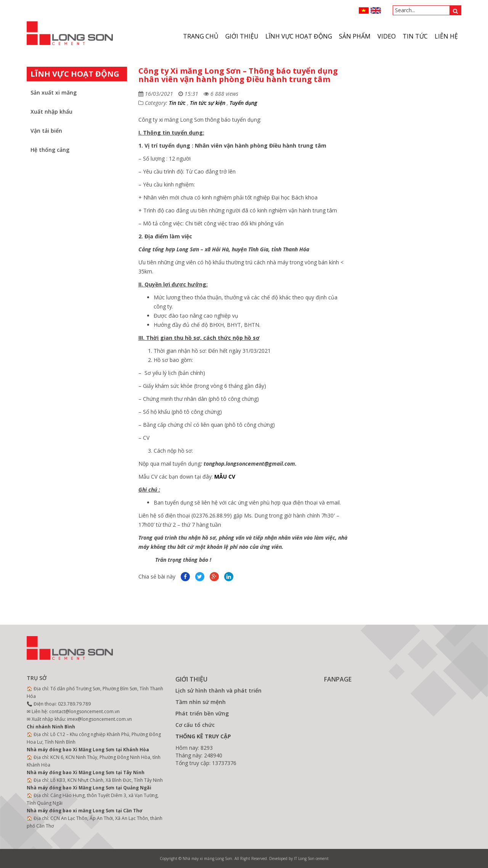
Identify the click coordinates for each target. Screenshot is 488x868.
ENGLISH (376, 10)
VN (364, 10)
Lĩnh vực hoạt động (299, 36)
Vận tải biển (46, 131)
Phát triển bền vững (202, 713)
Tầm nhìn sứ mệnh (201, 702)
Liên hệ (446, 36)
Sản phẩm (355, 36)
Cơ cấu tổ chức (195, 725)
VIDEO (387, 36)
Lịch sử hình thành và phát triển (218, 690)
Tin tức (415, 36)
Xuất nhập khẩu (51, 112)
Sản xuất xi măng (54, 92)
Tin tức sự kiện (208, 103)
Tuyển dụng (243, 103)
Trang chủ (201, 36)
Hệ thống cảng (50, 150)
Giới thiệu (242, 36)
